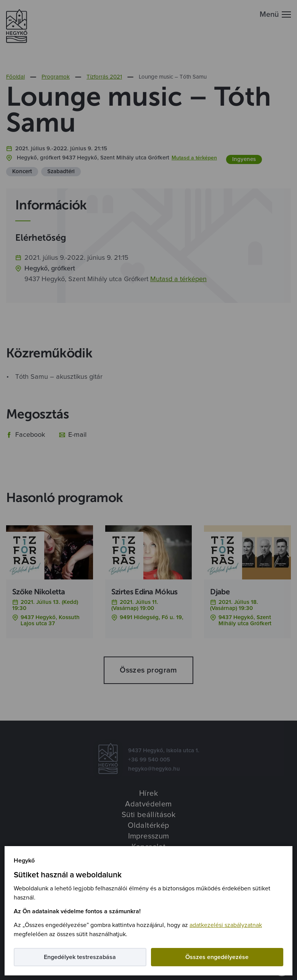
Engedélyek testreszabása (80, 957)
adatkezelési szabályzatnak (226, 925)
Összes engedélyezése (217, 957)
